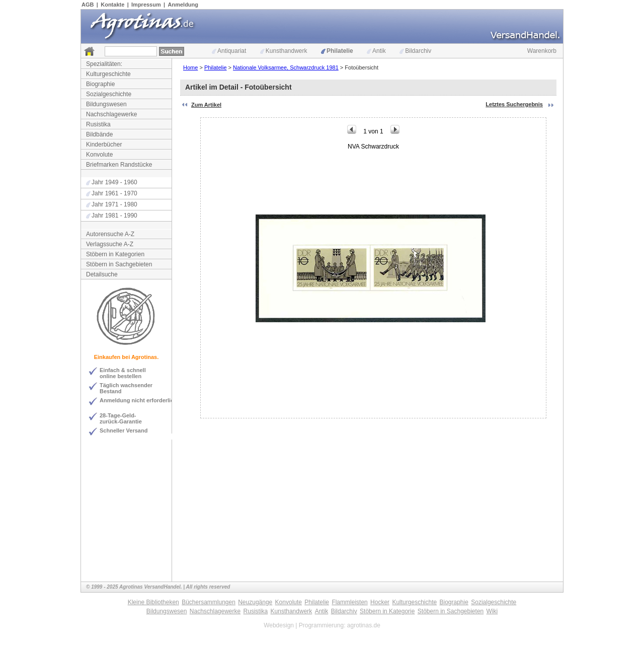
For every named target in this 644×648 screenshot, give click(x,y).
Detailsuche (102, 274)
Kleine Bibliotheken (153, 602)
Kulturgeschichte (108, 74)
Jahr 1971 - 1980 (112, 204)
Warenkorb (542, 51)
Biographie (100, 84)
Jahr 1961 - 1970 (112, 193)
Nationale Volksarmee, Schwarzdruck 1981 (286, 67)
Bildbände (99, 134)
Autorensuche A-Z (110, 234)
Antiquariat (229, 51)
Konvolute (99, 155)
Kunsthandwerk (284, 51)
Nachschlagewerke (111, 114)
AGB (88, 5)
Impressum (146, 5)
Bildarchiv (415, 51)
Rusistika (98, 124)
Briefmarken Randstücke (119, 165)
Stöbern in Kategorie (387, 611)
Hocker (380, 602)
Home (190, 67)
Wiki (492, 611)
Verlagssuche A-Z (110, 244)
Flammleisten (349, 602)
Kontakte (112, 5)
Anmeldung (183, 5)
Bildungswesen (106, 104)
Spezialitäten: (104, 64)
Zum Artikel (206, 105)
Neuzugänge (255, 602)
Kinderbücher (104, 145)
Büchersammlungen (209, 602)
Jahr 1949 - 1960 (112, 182)
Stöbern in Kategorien (115, 254)
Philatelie (337, 51)
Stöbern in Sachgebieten (119, 264)
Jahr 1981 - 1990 (112, 215)
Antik (376, 51)
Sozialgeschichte (109, 94)
